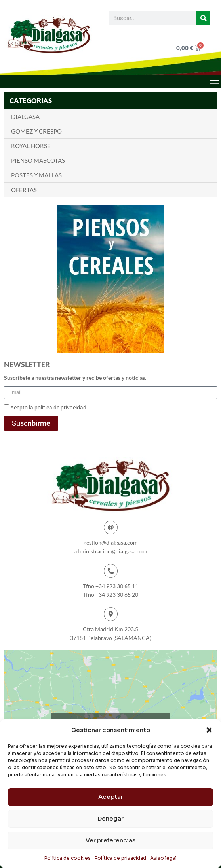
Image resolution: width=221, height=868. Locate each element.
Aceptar (111, 797)
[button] (209, 730)
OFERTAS (24, 190)
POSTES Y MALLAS (36, 175)
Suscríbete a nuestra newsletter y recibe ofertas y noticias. (75, 378)
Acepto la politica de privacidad (48, 408)
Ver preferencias (110, 840)
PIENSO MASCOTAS (38, 160)
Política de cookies (68, 858)
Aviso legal (163, 858)
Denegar (110, 818)
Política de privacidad (120, 858)
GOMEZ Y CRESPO (36, 131)
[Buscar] (203, 18)
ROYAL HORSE (31, 146)
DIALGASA (25, 117)
